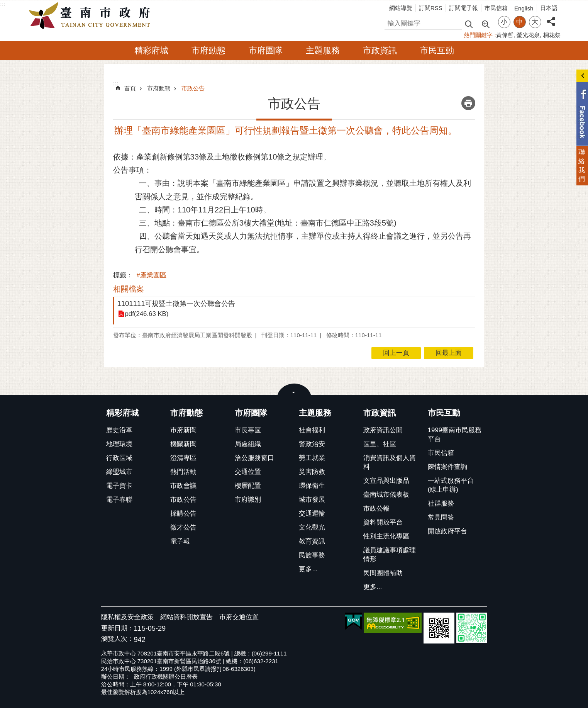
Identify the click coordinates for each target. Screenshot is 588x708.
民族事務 (312, 555)
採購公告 (183, 514)
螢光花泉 (528, 35)
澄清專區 (183, 458)
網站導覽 (401, 8)
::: (3, 4)
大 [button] (535, 22)
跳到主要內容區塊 (4, 4)
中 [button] (519, 22)
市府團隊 (266, 50)
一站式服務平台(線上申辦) (451, 485)
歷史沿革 (119, 430)
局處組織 (248, 444)
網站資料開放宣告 (186, 617)
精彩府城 (151, 50)
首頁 (130, 88)
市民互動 (437, 50)
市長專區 (248, 430)
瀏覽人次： (118, 639)
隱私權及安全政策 (127, 617)
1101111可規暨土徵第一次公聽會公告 (176, 303)
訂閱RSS (431, 8)
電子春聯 (119, 500)
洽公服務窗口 (254, 458)
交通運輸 (312, 514)
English (524, 8)
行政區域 (119, 458)
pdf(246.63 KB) (147, 314)
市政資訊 (380, 50)
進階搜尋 (485, 24)
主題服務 (323, 50)
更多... (308, 569)
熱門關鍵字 (478, 35)
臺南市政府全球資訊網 (92, 16)
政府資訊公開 (383, 430)
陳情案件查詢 (447, 467)
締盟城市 (119, 472)
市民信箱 (496, 8)
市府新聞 (183, 430)
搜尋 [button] (469, 24)
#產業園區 (152, 275)
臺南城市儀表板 (386, 495)
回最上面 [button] (449, 353)
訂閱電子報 (463, 8)
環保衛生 (312, 486)
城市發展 (312, 500)
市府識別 (248, 500)
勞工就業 (312, 458)
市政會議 (183, 486)
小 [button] (504, 22)
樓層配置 (248, 486)
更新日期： (118, 628)
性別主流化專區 (386, 536)
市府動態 (208, 50)
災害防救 (312, 472)
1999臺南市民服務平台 (455, 435)
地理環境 (119, 444)
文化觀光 (312, 527)
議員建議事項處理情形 (390, 555)
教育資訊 (312, 541)
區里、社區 (380, 444)
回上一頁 (396, 353)
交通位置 (248, 472)
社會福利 (312, 430)
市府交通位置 (239, 617)
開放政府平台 (447, 531)
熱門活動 (183, 472)
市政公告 (193, 88)
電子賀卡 (119, 486)
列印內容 (468, 103)
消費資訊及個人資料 (390, 462)
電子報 (180, 541)
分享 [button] (551, 17)
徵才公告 (183, 527)
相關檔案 (129, 289)
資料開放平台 (383, 522)
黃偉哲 (505, 35)
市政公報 (376, 509)
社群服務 (441, 503)
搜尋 (391, 22)
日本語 (549, 8)
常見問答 (441, 517)
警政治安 (312, 444)
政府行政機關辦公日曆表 (166, 677)
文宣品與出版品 (386, 481)
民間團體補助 (383, 573)
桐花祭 (552, 35)
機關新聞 (183, 444)
